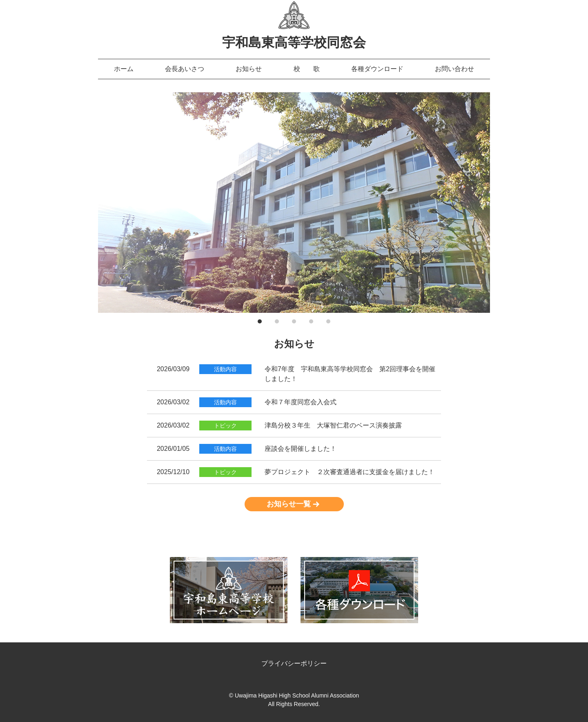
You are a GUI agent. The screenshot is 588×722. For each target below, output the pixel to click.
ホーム (124, 69)
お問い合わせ (454, 69)
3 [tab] (294, 321)
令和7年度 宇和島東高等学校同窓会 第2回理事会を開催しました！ (350, 374)
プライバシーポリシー (294, 663)
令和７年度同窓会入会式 (301, 402)
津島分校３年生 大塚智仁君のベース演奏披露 (333, 425)
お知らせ (249, 69)
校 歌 (307, 69)
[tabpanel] (294, 203)
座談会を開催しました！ (301, 449)
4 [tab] (311, 321)
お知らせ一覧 (289, 504)
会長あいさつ (185, 69)
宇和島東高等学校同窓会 (294, 42)
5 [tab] (328, 321)
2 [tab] (277, 321)
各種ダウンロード (377, 69)
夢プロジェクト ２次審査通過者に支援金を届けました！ (350, 472)
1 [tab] (260, 321)
